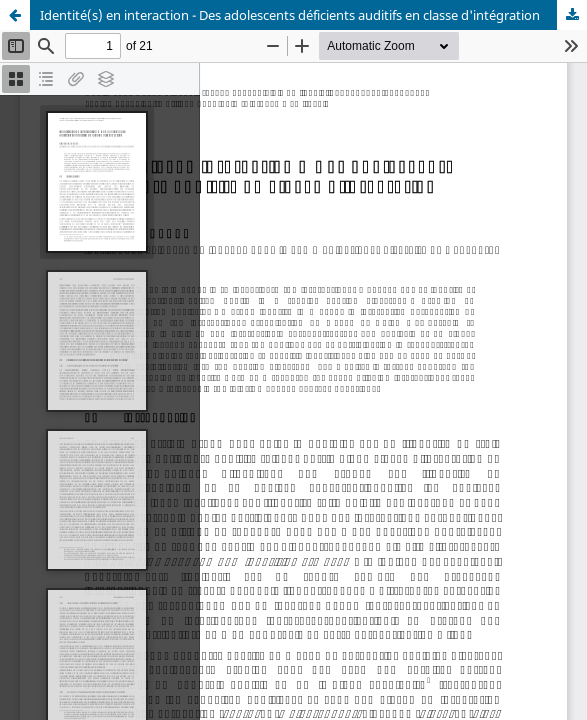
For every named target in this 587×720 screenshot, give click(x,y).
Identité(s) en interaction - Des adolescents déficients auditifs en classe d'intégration (290, 15)
